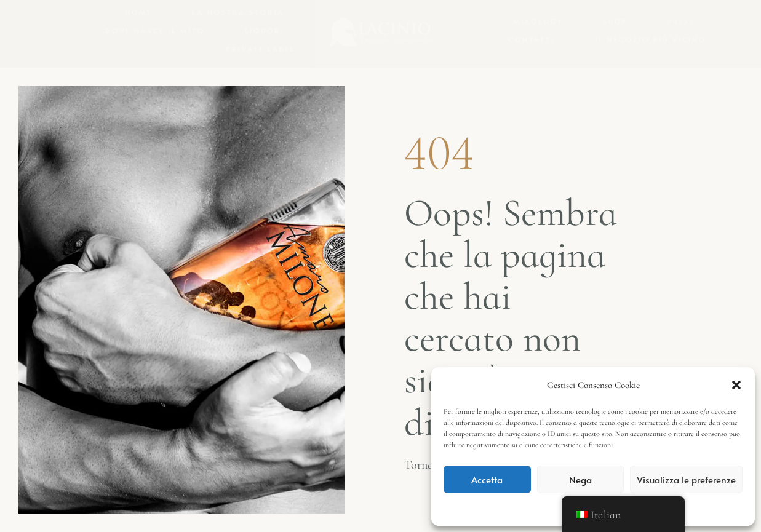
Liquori (265, 30)
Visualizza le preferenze (686, 479)
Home (139, 12)
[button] (736, 385)
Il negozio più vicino (651, 40)
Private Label (261, 49)
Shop (615, 21)
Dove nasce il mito (155, 30)
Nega (580, 479)
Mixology (538, 21)
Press (681, 21)
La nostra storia (238, 12)
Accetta (487, 479)
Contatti (532, 40)
